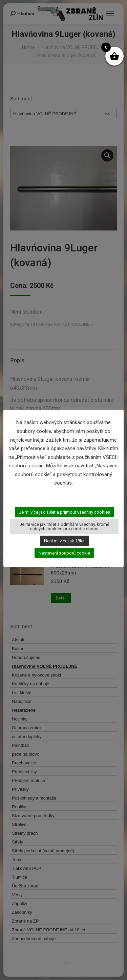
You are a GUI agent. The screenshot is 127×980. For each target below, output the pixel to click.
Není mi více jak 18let (64, 541)
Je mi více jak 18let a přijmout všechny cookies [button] (65, 512)
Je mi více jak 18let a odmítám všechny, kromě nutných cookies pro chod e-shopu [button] (65, 526)
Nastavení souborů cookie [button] (64, 553)
